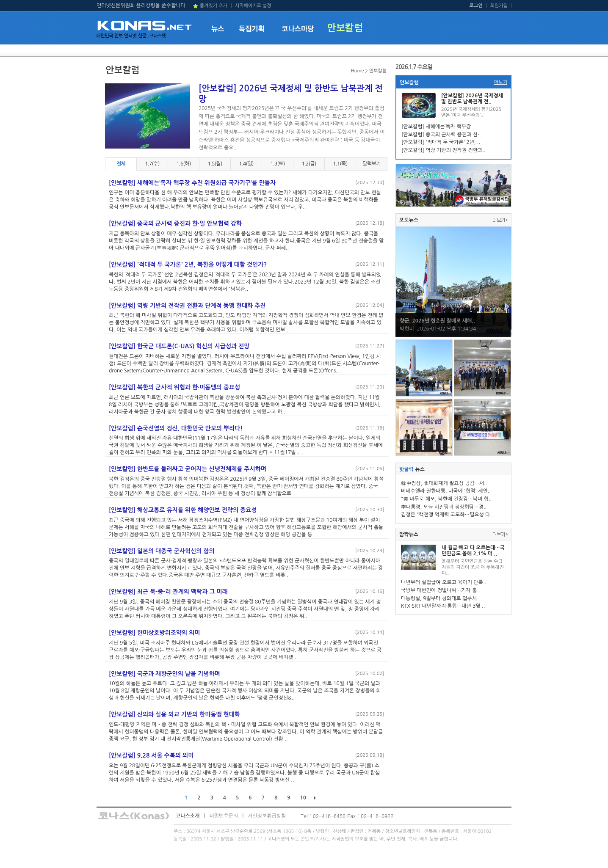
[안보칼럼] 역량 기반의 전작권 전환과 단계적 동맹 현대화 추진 (187, 306)
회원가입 (499, 6)
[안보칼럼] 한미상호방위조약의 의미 (154, 633)
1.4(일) (246, 164)
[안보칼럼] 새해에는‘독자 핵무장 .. (438, 127)
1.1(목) (340, 164)
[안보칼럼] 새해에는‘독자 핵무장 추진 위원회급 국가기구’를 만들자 (192, 183)
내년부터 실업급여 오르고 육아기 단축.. (444, 582)
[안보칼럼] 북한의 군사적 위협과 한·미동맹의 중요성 (174, 387)
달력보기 (371, 164)
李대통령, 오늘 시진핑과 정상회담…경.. (444, 507)
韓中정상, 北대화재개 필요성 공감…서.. (444, 483)
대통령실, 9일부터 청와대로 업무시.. (440, 598)
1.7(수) (152, 164)
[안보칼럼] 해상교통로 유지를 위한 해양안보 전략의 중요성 (183, 510)
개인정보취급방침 (267, 816)
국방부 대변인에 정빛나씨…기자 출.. (441, 590)
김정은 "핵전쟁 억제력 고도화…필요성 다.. (447, 515)
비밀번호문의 (224, 816)
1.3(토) (277, 164)
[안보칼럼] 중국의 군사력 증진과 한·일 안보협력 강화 (175, 223)
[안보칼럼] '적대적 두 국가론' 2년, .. (441, 142)
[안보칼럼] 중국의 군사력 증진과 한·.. (442, 135)
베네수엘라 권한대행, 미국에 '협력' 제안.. (446, 491)
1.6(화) (183, 164)
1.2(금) (309, 164)
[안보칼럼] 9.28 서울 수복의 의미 (151, 755)
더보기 (501, 82)
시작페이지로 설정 (253, 6)
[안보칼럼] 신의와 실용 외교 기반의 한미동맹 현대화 (174, 714)
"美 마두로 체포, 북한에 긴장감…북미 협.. (446, 499)
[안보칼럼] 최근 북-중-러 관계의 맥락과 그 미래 (168, 592)
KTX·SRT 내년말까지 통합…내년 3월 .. (443, 606)
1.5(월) (215, 164)
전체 (121, 164)
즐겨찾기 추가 (214, 6)
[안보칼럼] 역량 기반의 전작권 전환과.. (444, 150)
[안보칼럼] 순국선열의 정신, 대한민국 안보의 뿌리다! (176, 428)
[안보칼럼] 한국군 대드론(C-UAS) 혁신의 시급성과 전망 (179, 346)
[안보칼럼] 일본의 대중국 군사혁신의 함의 (162, 551)
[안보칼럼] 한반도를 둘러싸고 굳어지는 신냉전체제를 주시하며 (188, 469)
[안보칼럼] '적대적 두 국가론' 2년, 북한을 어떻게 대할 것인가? (188, 265)
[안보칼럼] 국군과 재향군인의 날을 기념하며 (164, 674)
